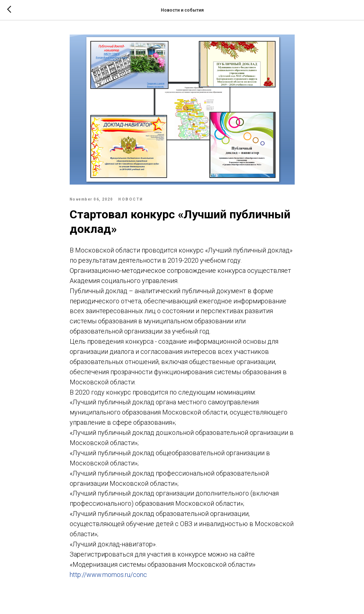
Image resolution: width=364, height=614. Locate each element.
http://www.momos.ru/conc (108, 575)
